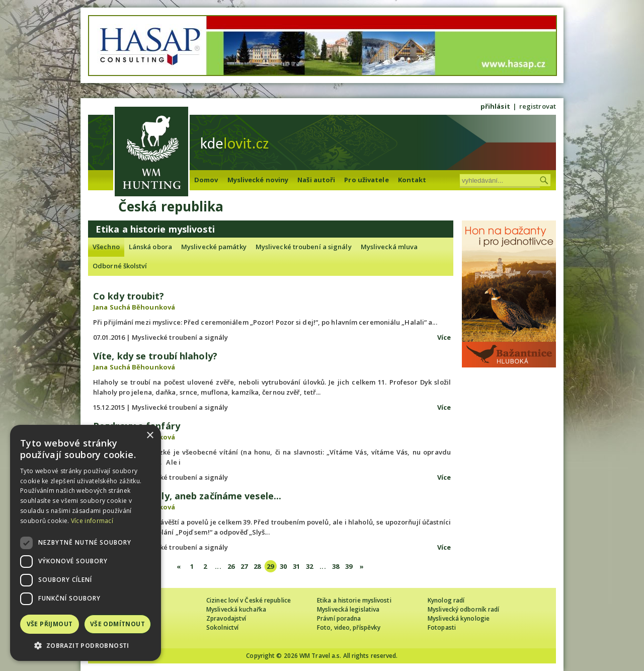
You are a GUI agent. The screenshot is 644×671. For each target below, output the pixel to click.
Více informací (92, 521)
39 (349, 566)
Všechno (106, 247)
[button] (86, 646)
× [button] (150, 436)
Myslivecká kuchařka (236, 609)
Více (444, 337)
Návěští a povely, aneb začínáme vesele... (187, 496)
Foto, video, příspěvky (349, 627)
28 (257, 566)
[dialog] (86, 543)
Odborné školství (120, 266)
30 (283, 566)
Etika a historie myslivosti (354, 600)
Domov (206, 180)
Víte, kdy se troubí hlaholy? (155, 356)
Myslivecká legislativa (348, 609)
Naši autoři (316, 180)
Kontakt (412, 180)
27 (244, 566)
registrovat (538, 106)
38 (336, 566)
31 (296, 566)
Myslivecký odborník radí (463, 609)
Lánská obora (150, 247)
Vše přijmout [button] (50, 624)
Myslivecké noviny (258, 180)
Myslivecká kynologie (459, 618)
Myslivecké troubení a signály (304, 247)
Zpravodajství (226, 618)
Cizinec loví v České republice (249, 600)
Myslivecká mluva (389, 247)
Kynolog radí (446, 600)
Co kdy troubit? (129, 296)
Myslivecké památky (214, 247)
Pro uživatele (366, 180)
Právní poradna (339, 618)
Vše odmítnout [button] (117, 624)
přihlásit (495, 106)
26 (231, 566)
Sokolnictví (222, 627)
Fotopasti (442, 627)
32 (309, 566)
